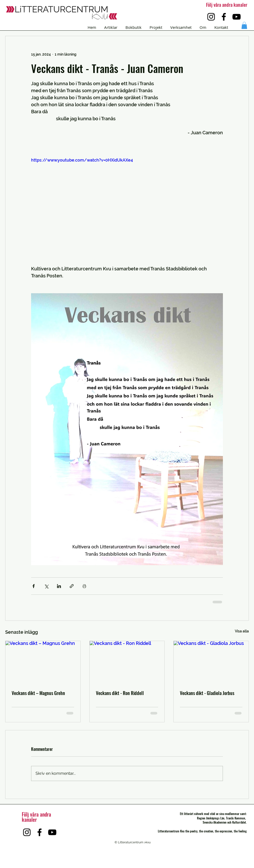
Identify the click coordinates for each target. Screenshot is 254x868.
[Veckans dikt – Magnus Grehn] (43, 662)
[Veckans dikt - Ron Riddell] (127, 662)
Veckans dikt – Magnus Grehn (38, 693)
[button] (244, 25)
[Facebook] (224, 17)
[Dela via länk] (72, 586)
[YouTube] (237, 17)
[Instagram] (211, 17)
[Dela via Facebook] (34, 586)
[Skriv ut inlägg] (84, 586)
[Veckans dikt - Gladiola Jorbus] (211, 662)
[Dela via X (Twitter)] (46, 586)
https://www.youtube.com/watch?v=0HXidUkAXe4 (82, 160)
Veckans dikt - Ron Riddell (120, 693)
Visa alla (242, 631)
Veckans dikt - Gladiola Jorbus (207, 693)
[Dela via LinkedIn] (59, 586)
